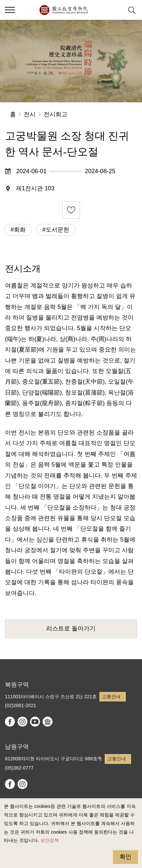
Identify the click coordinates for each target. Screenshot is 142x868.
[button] (10, 10)
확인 (125, 857)
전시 (30, 114)
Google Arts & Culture (48, 722)
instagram (22, 722)
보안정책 (50, 840)
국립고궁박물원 (64, 10)
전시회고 (55, 114)
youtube (35, 722)
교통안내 (111, 697)
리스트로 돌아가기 (71, 628)
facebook (10, 722)
